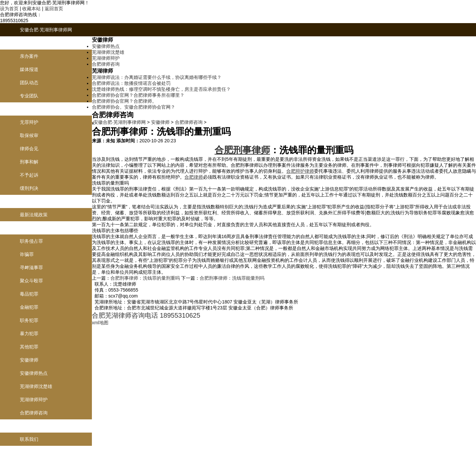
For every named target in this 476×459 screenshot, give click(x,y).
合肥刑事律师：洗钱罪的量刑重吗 (145, 278)
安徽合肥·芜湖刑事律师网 (46, 30)
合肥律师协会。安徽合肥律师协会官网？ (134, 107)
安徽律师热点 (34, 373)
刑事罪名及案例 (36, 228)
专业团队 (29, 96)
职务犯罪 (29, 320)
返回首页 (54, 9)
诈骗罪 (27, 254)
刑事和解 (29, 162)
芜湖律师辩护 (34, 400)
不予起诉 (29, 175)
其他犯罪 (29, 347)
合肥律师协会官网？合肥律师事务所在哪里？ (138, 95)
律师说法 (29, 201)
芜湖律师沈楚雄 (36, 386)
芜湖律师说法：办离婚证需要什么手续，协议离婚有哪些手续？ (157, 77)
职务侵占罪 (31, 241)
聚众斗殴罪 (31, 281)
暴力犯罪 (29, 334)
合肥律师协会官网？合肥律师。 (124, 101)
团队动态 (29, 83)
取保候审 (29, 135)
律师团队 (29, 43)
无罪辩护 (29, 122)
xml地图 (100, 323)
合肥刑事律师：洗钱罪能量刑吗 (232, 278)
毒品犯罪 (29, 294)
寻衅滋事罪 (31, 267)
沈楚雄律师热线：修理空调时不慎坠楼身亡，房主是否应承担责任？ (161, 89)
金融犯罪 (29, 307)
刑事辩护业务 (34, 109)
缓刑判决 (29, 188)
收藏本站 (31, 9)
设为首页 (9, 9)
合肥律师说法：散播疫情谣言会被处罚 (131, 83)
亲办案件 (29, 56)
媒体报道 (29, 69)
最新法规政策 (34, 215)
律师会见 (29, 149)
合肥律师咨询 (34, 413)
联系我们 (29, 426)
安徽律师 (29, 360)
